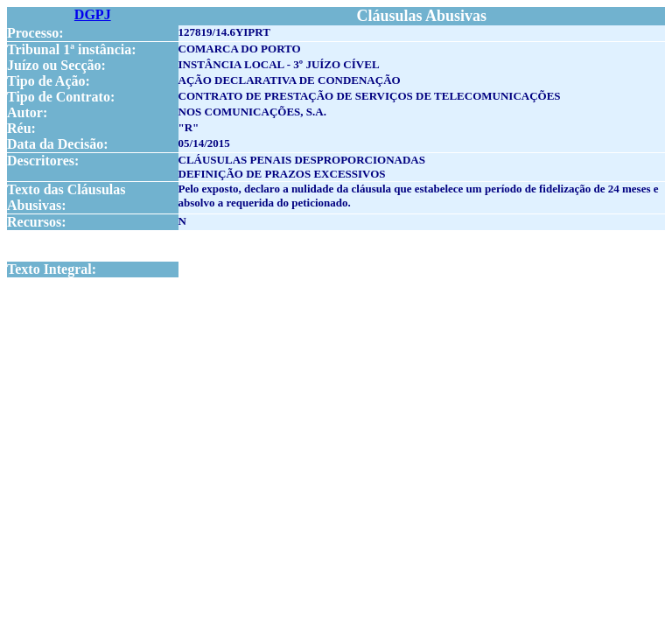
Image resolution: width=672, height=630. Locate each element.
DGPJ (93, 14)
